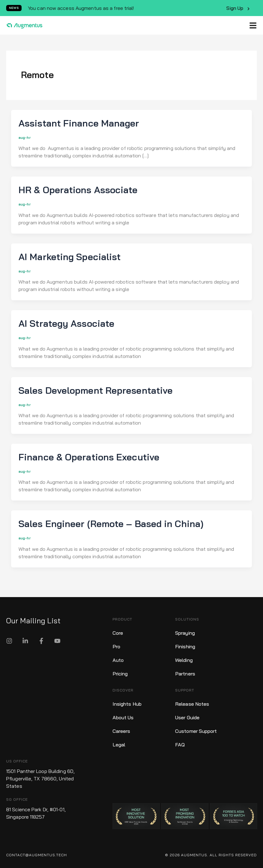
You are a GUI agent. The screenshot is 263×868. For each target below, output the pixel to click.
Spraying (185, 633)
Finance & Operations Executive (89, 457)
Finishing (185, 646)
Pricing (120, 674)
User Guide (187, 717)
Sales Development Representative (96, 390)
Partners (185, 674)
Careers (121, 731)
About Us (123, 717)
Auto (118, 660)
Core (118, 633)
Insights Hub (127, 704)
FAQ (180, 745)
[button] (253, 25)
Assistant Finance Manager (79, 123)
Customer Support (196, 731)
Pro (116, 646)
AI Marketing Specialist (70, 257)
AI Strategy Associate (66, 323)
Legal (119, 745)
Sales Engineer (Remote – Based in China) (111, 524)
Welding (184, 660)
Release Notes (192, 704)
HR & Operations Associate (78, 190)
